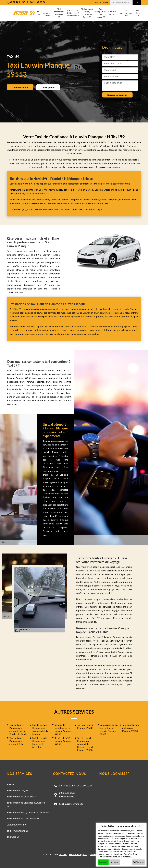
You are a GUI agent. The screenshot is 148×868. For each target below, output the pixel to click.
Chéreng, (96, 199)
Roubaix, (21, 193)
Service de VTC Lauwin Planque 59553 (63, 741)
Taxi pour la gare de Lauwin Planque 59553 (131, 728)
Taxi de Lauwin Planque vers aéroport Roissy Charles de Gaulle (18, 729)
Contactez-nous (20, 87)
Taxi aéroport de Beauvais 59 (59, 13)
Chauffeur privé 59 (113, 13)
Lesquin (99, 190)
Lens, (135, 190)
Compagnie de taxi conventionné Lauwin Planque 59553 (109, 729)
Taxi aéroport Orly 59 (47, 13)
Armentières (40, 193)
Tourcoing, (70, 190)
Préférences (138, 862)
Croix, (104, 199)
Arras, (13, 193)
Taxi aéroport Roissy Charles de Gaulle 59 (87, 13)
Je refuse (115, 862)
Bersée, (66, 199)
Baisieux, (37, 199)
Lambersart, (126, 199)
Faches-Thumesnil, (37, 203)
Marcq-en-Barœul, (85, 190)
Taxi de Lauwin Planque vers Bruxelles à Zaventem (39, 742)
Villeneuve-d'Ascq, (54, 190)
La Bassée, (56, 199)
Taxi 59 (39, 13)
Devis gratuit (48, 87)
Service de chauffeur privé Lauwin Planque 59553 (63, 729)
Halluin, (67, 203)
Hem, (60, 203)
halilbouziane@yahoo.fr (71, 804)
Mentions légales (78, 854)
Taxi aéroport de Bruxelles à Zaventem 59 (73, 13)
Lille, (41, 190)
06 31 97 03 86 (85, 786)
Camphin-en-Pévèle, (80, 199)
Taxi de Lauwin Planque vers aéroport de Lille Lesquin (40, 729)
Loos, (24, 203)
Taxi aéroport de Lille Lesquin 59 (100, 13)
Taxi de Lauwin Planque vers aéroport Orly (17, 741)
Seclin (28, 193)
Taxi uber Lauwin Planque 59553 (86, 726)
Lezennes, (52, 203)
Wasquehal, (113, 199)
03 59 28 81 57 (67, 786)
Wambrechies (101, 203)
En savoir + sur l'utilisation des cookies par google (120, 849)
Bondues (87, 203)
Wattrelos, (77, 203)
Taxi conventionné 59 (126, 13)
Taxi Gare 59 (138, 13)
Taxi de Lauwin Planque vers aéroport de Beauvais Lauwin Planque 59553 (86, 744)
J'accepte (103, 862)
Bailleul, (46, 199)
